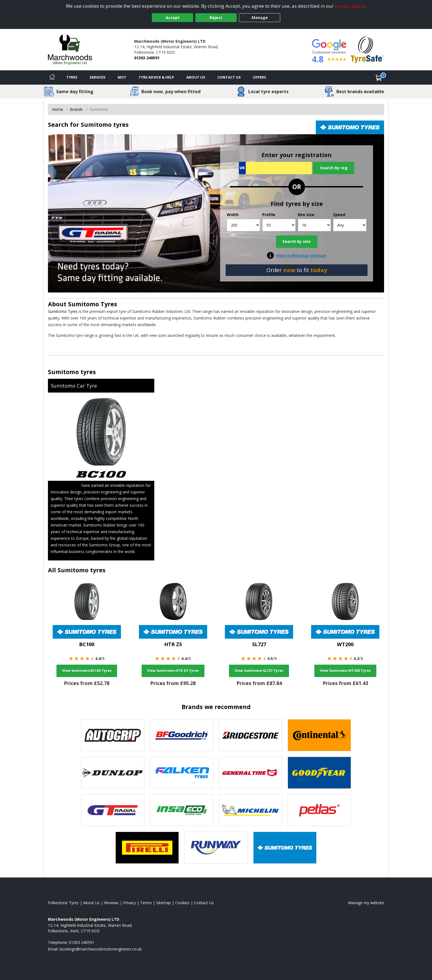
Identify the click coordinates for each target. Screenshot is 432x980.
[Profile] (279, 225)
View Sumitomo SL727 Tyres (259, 671)
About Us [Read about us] (91, 903)
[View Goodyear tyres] (319, 773)
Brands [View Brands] (76, 109)
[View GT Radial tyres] (113, 810)
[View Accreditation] (367, 49)
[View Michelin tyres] (250, 810)
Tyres (72, 77)
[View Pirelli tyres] (147, 848)
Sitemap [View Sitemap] (164, 903)
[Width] (243, 225)
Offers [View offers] (260, 77)
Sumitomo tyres (72, 372)
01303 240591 (147, 58)
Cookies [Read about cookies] (182, 903)
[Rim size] (314, 225)
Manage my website (366, 903)
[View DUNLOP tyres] (113, 773)
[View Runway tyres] (216, 848)
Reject (216, 18)
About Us (196, 77)
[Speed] (350, 225)
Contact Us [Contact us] (229, 77)
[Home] (52, 77)
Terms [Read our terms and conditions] (146, 903)
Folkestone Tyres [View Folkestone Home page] (63, 903)
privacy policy (350, 6)
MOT (122, 77)
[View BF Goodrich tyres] (182, 735)
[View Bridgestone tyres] (250, 735)
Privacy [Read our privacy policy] (129, 903)
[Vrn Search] (275, 168)
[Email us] (101, 949)
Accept (173, 18)
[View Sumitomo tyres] (285, 848)
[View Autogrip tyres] (113, 735)
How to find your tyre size (301, 255)
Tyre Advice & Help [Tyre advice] (156, 77)
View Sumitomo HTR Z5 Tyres (173, 671)
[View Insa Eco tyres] (182, 810)
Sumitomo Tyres (93, 304)
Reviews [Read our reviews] (111, 903)
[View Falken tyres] (182, 773)
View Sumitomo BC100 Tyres (87, 671)
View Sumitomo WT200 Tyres (345, 671)
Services (98, 77)
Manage (260, 18)
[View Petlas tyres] (319, 810)
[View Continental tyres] (319, 735)
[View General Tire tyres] (250, 773)
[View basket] (379, 77)
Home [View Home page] (58, 109)
